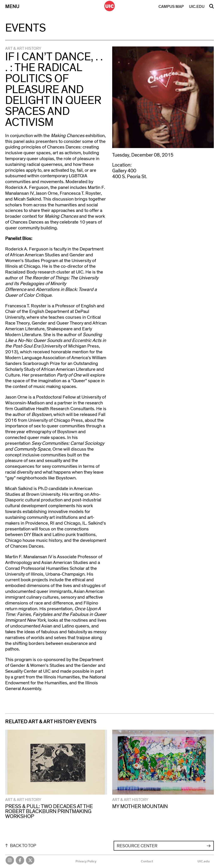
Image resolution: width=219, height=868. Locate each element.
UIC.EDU (197, 7)
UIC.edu (204, 861)
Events (26, 28)
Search (212, 8)
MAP (171, 7)
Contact (147, 861)
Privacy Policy (86, 861)
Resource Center (137, 846)
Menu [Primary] (12, 7)
